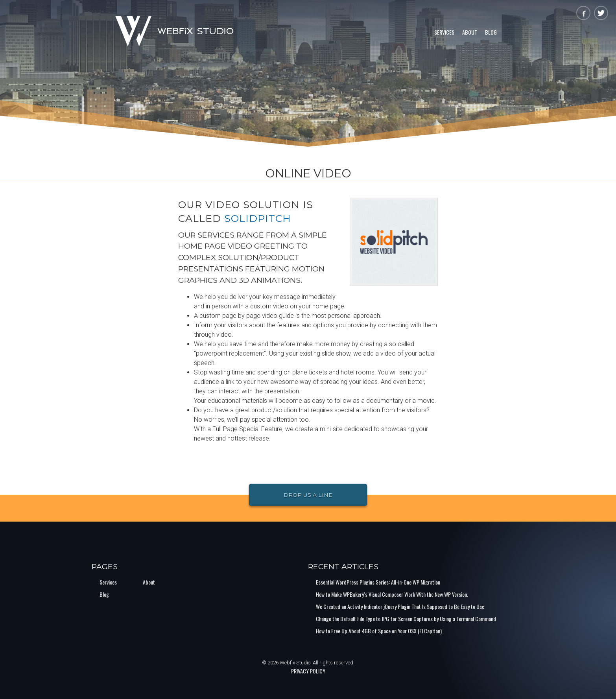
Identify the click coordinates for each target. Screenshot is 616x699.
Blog (491, 32)
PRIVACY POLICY (308, 671)
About (470, 32)
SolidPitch (258, 218)
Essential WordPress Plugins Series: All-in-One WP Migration (378, 582)
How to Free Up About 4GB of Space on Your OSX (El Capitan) (379, 631)
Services (444, 32)
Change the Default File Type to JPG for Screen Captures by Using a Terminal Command (406, 619)
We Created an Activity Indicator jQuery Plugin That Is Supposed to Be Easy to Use (400, 606)
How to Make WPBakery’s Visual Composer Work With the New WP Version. (392, 594)
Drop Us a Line (308, 495)
